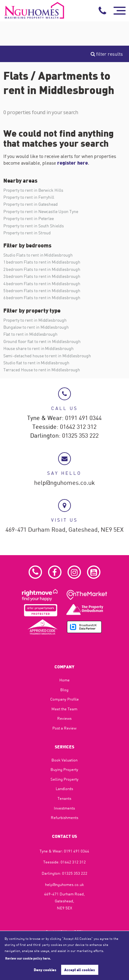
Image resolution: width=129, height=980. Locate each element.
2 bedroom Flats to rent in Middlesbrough (42, 269)
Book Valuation (64, 760)
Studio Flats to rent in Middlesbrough (38, 255)
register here (72, 163)
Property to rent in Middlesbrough (35, 320)
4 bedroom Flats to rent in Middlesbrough (42, 283)
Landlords (64, 789)
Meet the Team (64, 709)
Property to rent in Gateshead (31, 204)
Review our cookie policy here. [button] (28, 958)
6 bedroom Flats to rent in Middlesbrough (42, 297)
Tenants (64, 798)
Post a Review (64, 728)
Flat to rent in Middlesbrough (31, 334)
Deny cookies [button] (45, 970)
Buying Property (64, 769)
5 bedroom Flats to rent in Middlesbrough (42, 290)
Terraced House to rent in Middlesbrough (42, 370)
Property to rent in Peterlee (29, 218)
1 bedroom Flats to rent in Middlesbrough (42, 262)
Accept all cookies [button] (80, 970)
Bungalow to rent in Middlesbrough (36, 327)
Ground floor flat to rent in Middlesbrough (42, 341)
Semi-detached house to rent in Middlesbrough (47, 356)
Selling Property (64, 779)
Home (64, 680)
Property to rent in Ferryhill (29, 197)
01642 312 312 (78, 427)
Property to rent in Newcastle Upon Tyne (41, 211)
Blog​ (64, 690)
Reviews (64, 718)
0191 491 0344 (83, 418)
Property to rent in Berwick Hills (33, 190)
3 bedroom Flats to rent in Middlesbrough (42, 276)
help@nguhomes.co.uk (64, 483)
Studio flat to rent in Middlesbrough (36, 363)
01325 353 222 (80, 436)
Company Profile (64, 699)
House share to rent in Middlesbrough (38, 348)
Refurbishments (64, 817)
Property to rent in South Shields (34, 226)
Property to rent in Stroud (27, 233)
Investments (64, 808)
